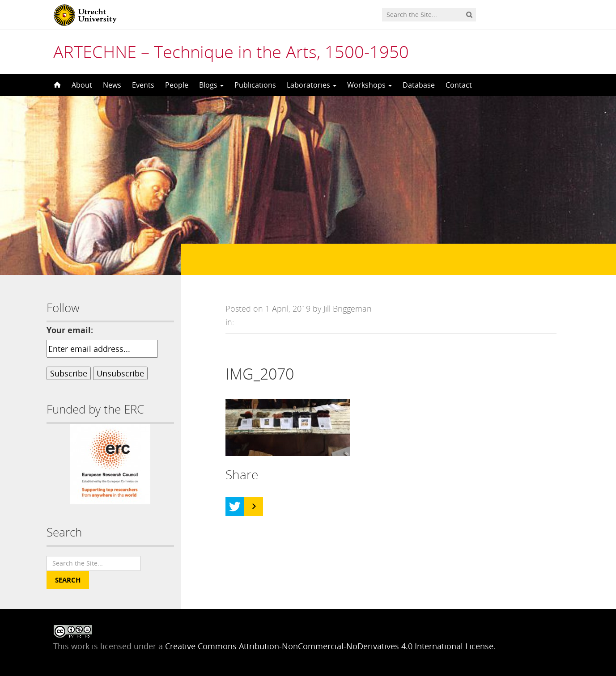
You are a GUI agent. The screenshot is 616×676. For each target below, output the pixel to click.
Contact (459, 85)
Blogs (211, 85)
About (82, 85)
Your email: (70, 330)
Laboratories (312, 85)
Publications (255, 85)
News (112, 85)
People (177, 85)
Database (419, 85)
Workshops (370, 85)
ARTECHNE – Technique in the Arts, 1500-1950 (231, 51)
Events (143, 85)
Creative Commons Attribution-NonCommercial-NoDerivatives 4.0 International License (329, 646)
